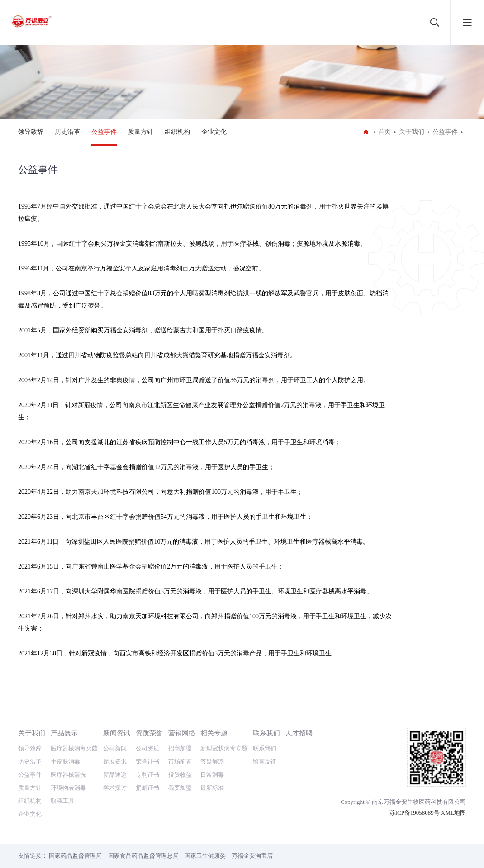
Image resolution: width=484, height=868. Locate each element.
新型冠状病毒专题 (224, 748)
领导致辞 (31, 132)
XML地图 (453, 813)
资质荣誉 (149, 733)
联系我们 (266, 733)
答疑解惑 (212, 761)
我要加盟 (180, 788)
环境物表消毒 (68, 788)
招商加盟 (180, 748)
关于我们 (412, 132)
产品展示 (64, 733)
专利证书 (147, 775)
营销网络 (182, 733)
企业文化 (214, 132)
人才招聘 (299, 733)
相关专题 (214, 733)
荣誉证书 (147, 761)
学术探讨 (115, 788)
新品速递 (115, 775)
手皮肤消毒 (65, 761)
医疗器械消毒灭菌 (74, 748)
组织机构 (177, 132)
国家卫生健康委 (205, 856)
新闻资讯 (117, 733)
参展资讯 (115, 761)
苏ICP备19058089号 (415, 813)
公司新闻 (115, 748)
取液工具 (62, 801)
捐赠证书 (147, 788)
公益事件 (104, 132)
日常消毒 (212, 775)
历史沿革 (67, 132)
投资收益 (180, 775)
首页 (384, 132)
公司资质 (147, 748)
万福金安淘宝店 (252, 856)
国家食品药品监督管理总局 (143, 856)
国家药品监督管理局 (75, 856)
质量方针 (141, 132)
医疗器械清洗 (68, 775)
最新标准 (212, 788)
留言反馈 (265, 761)
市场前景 (180, 761)
